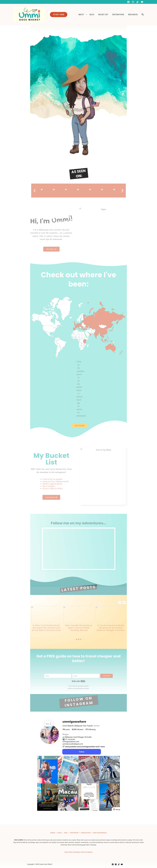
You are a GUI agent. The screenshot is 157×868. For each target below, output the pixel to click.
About (66, 833)
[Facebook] (128, 2)
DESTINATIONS (118, 15)
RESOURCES (133, 15)
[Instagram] (133, 2)
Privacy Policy (69, 852)
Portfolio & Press (86, 833)
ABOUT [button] (82, 15)
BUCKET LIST (104, 15)
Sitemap (53, 833)
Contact (59, 833)
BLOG (92, 15)
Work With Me (74, 833)
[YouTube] (142, 2)
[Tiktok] (137, 2)
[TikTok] (119, 864)
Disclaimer (77, 852)
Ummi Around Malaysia (100, 833)
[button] (59, 15)
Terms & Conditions (87, 852)
